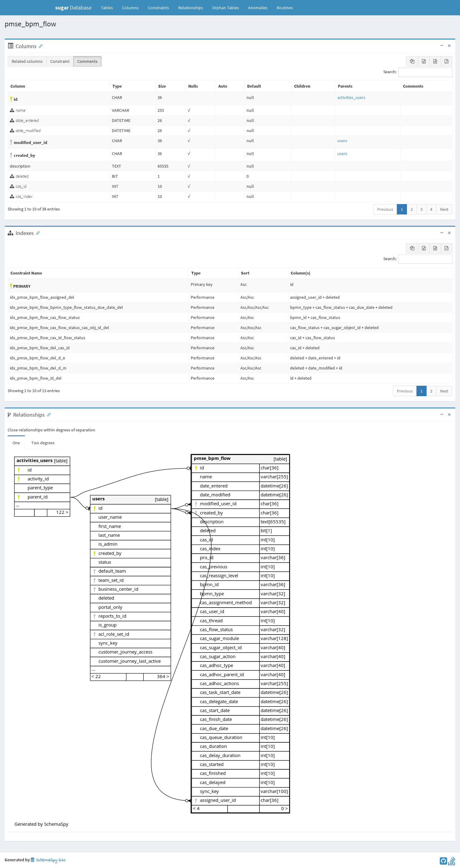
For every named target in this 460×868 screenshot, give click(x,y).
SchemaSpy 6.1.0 (48, 860)
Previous (385, 209)
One (16, 443)
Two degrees (43, 443)
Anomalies (258, 8)
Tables (109, 7)
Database (73, 8)
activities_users (351, 97)
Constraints (158, 8)
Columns (130, 8)
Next (444, 209)
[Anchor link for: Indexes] (36, 233)
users (342, 141)
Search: (418, 72)
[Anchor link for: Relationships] (48, 414)
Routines (285, 8)
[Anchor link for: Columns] (39, 46)
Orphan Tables (226, 8)
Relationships (191, 8)
